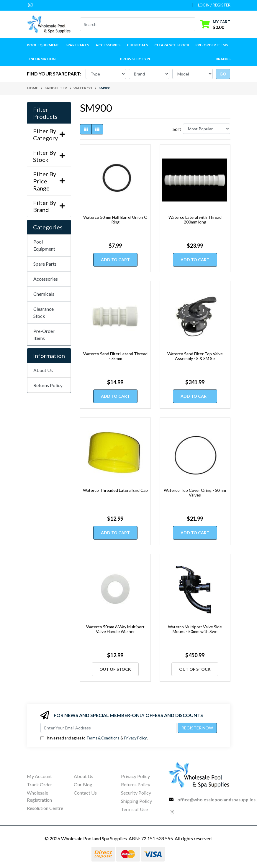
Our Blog (83, 784)
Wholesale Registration (39, 796)
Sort (177, 129)
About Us (43, 370)
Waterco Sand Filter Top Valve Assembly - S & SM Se (195, 356)
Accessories (46, 279)
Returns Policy (48, 385)
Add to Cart (115, 260)
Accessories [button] (108, 45)
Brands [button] (223, 59)
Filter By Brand (49, 206)
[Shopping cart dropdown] (215, 24)
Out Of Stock (115, 669)
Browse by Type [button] (136, 59)
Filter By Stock (49, 156)
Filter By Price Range (49, 181)
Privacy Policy (136, 738)
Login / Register (214, 5)
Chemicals (44, 294)
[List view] (97, 129)
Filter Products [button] (45, 113)
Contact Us (85, 793)
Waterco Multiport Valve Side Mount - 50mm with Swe (195, 629)
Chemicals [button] (137, 45)
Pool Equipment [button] (43, 45)
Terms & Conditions (103, 738)
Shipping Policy (136, 801)
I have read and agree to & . (94, 738)
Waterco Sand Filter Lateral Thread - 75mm (115, 356)
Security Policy (136, 793)
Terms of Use (134, 809)
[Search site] (192, 24)
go (223, 74)
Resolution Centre (45, 808)
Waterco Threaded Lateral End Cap (115, 490)
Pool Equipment (44, 245)
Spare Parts (45, 264)
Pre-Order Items (212, 45)
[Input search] (134, 24)
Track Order (40, 784)
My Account (39, 776)
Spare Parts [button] (77, 45)
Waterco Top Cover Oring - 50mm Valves (195, 493)
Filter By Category (49, 134)
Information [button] (42, 59)
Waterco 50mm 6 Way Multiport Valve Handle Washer (115, 629)
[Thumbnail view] (86, 129)
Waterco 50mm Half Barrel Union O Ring (115, 220)
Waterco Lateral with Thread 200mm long (195, 220)
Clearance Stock (172, 45)
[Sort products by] (207, 129)
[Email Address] (108, 728)
